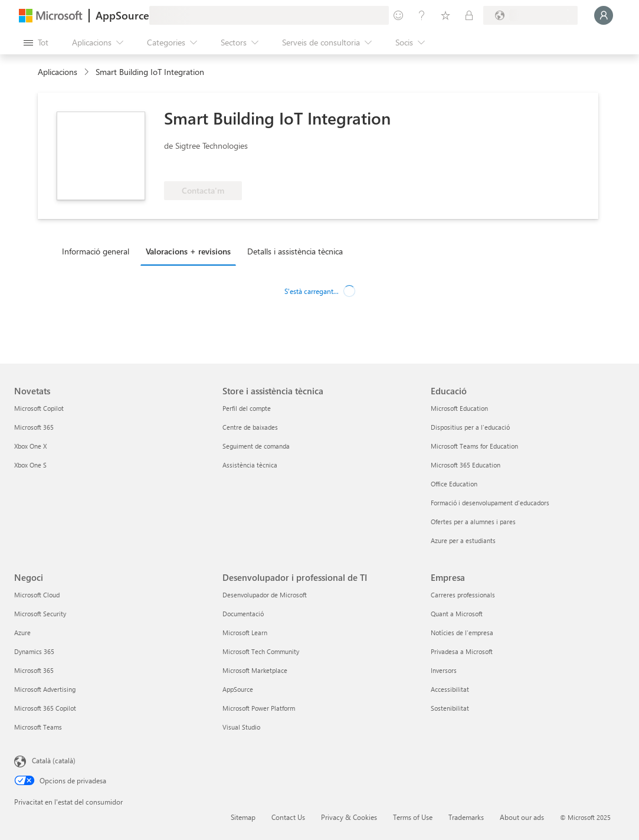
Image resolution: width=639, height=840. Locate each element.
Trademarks (466, 817)
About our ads (522, 817)
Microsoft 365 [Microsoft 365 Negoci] (34, 670)
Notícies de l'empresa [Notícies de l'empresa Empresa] (462, 633)
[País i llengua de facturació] (530, 15)
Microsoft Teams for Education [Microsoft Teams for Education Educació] (474, 446)
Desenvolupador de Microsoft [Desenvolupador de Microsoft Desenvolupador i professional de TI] (265, 595)
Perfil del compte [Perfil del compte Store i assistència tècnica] (247, 408)
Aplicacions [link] (58, 72)
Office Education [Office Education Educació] (454, 484)
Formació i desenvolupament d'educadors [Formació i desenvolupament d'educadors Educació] (490, 503)
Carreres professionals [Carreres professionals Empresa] (463, 595)
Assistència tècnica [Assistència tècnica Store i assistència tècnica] (250, 465)
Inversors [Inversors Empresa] (444, 670)
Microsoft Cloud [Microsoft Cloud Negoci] (37, 595)
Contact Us (288, 817)
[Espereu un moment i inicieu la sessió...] (604, 15)
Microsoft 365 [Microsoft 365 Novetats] (34, 427)
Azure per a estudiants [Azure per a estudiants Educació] (463, 540)
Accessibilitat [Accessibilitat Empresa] (450, 689)
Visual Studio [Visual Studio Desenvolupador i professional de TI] (241, 727)
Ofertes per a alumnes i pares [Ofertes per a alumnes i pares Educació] (473, 522)
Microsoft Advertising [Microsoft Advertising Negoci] (45, 689)
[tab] (99, 251)
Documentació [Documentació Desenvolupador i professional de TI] (243, 614)
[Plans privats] (469, 15)
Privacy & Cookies (349, 817)
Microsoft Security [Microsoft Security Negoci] (40, 614)
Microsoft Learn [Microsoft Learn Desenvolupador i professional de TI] (245, 633)
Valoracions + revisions (188, 251)
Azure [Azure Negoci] (22, 633)
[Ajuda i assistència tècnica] (422, 15)
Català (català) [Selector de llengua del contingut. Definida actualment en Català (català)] (54, 760)
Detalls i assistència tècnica (295, 251)
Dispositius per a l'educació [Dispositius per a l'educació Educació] (470, 427)
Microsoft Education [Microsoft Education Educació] (459, 408)
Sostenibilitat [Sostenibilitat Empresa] (450, 708)
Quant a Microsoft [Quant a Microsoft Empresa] (457, 614)
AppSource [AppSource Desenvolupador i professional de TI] (238, 689)
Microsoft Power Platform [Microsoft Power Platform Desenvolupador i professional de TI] (259, 708)
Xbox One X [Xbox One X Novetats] (30, 446)
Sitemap (243, 817)
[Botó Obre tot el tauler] (36, 43)
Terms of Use (413, 817)
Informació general (96, 251)
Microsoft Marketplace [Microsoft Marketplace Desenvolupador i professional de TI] (255, 670)
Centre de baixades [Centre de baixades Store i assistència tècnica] (250, 427)
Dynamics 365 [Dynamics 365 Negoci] (34, 651)
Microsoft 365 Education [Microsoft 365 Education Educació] (466, 465)
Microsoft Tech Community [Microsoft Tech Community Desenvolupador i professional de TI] (261, 651)
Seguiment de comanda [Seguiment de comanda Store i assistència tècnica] (256, 446)
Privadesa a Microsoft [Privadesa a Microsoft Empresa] (462, 651)
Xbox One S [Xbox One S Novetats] (30, 465)
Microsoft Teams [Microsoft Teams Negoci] (38, 727)
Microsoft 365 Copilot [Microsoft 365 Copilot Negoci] (45, 708)
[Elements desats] (445, 15)
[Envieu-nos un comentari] (398, 15)
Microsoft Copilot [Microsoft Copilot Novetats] (39, 408)
